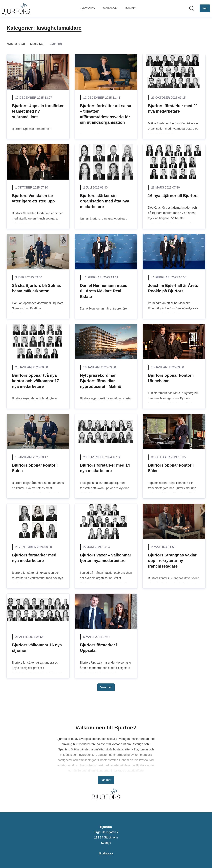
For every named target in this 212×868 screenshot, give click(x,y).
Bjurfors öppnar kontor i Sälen (171, 468)
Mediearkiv (110, 8)
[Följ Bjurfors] (205, 8)
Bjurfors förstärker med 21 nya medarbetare (173, 109)
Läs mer (106, 780)
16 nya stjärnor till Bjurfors (173, 196)
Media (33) (37, 44)
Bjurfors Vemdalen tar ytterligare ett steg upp (33, 198)
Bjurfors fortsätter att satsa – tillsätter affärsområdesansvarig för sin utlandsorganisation (106, 114)
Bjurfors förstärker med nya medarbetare (34, 558)
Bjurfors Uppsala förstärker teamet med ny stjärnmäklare (38, 111)
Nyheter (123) (16, 44)
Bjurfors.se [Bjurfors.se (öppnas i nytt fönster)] (106, 853)
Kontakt (130, 8)
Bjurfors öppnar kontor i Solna (35, 468)
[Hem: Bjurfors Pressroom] (16, 8)
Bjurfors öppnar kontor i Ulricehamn (171, 378)
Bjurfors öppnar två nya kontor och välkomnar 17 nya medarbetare (35, 381)
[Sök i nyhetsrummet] (192, 8)
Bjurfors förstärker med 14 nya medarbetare (105, 468)
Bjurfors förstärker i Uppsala (99, 648)
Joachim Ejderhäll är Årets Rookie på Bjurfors (173, 288)
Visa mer (106, 687)
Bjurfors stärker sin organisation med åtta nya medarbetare (105, 201)
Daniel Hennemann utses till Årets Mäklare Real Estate (104, 291)
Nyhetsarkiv (87, 8)
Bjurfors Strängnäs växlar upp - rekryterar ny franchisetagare (172, 561)
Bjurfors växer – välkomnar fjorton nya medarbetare (106, 558)
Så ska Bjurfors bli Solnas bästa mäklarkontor (36, 288)
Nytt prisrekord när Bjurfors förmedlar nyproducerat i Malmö (101, 381)
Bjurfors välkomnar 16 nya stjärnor (37, 648)
